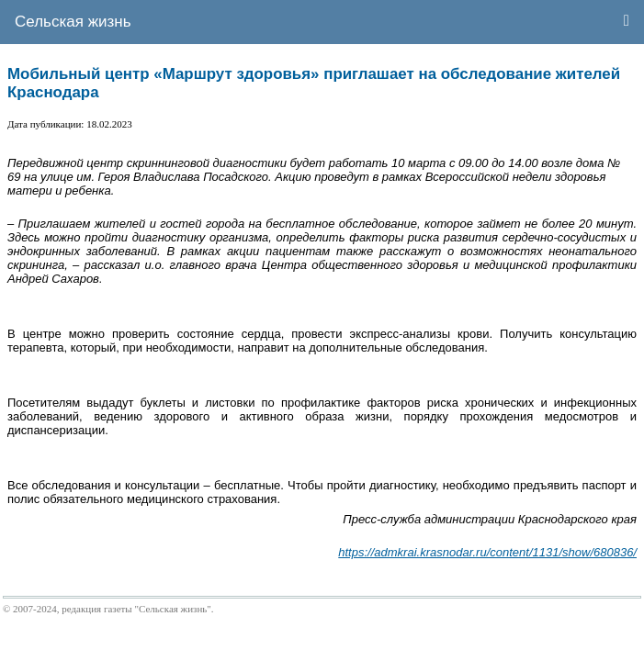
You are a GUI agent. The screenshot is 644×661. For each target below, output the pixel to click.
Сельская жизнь (73, 22)
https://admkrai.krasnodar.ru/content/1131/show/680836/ (487, 552)
